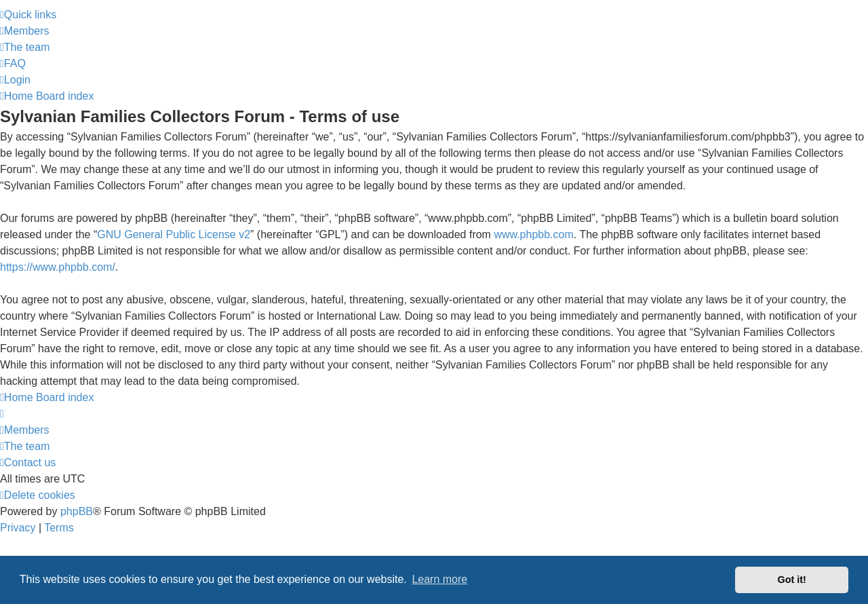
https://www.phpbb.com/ (58, 267)
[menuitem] (25, 31)
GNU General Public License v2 (174, 234)
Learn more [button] (439, 579)
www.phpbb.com (533, 234)
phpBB (77, 511)
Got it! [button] (792, 580)
